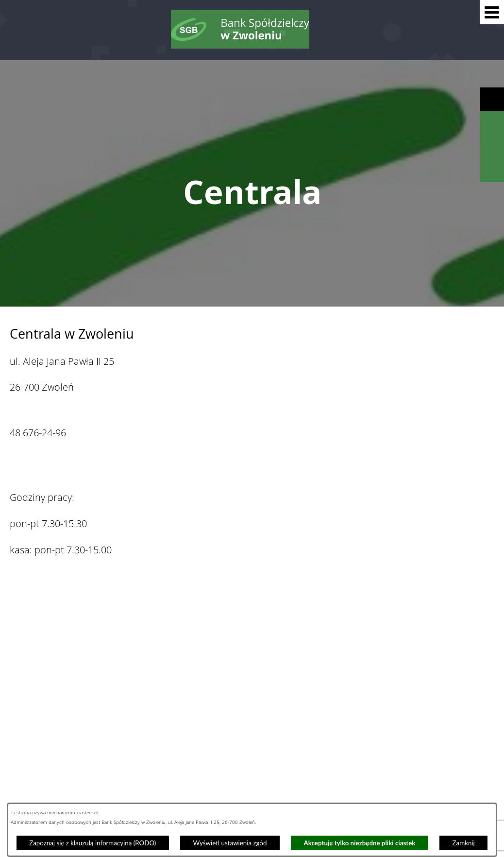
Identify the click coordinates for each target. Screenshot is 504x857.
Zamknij (464, 843)
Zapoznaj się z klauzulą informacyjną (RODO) (92, 843)
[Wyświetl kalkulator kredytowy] (492, 147)
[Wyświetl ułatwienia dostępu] (492, 99)
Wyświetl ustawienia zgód (230, 843)
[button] (492, 12)
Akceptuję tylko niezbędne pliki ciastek (360, 843)
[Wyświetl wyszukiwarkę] (492, 123)
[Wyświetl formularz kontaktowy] (492, 170)
